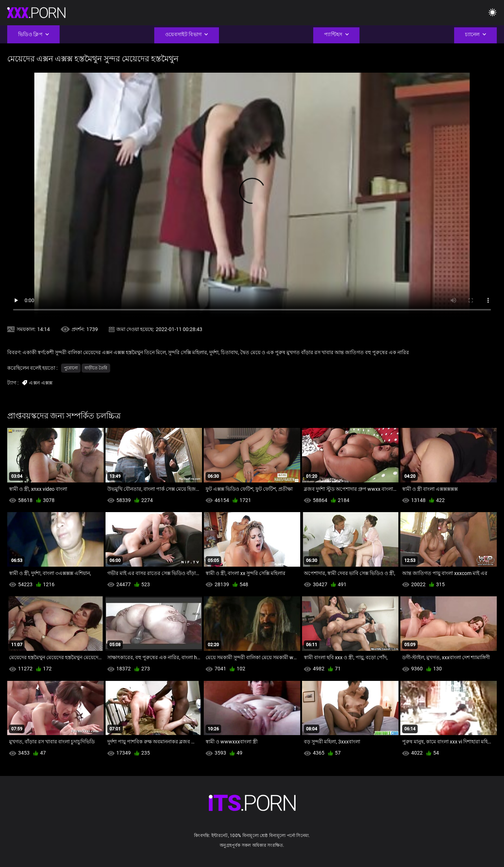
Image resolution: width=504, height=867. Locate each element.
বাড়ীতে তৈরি (96, 368)
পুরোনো (71, 368)
